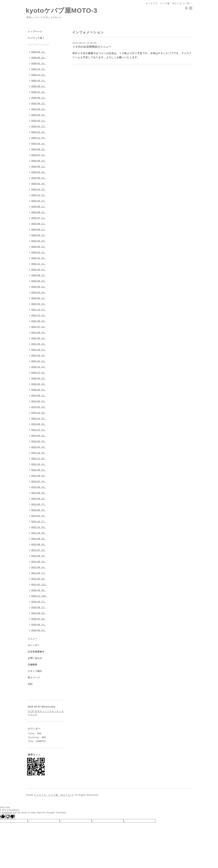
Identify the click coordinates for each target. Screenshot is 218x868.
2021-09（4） (39, 321)
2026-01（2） (39, 63)
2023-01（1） (39, 252)
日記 (30, 684)
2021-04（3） (39, 344)
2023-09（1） (39, 207)
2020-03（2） (39, 390)
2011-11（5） (39, 527)
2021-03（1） (39, 350)
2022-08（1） (39, 275)
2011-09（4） (39, 539)
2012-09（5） (39, 470)
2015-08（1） (39, 395)
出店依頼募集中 (36, 652)
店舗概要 (33, 665)
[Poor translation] (10, 816)
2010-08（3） (39, 613)
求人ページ (34, 678)
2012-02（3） (39, 510)
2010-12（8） (39, 590)
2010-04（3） (39, 630)
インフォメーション (39, 45)
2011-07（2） (39, 550)
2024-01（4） (39, 184)
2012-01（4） (39, 516)
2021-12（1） (39, 310)
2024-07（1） (39, 155)
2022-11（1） (39, 264)
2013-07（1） (39, 430)
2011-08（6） (39, 544)
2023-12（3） (39, 189)
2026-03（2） (39, 58)
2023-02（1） (39, 247)
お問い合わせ (35, 658)
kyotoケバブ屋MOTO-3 (62, 10)
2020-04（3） (39, 384)
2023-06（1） (39, 224)
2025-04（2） (39, 109)
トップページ (35, 32)
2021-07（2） (39, 327)
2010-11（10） (39, 596)
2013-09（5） (39, 424)
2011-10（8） (39, 533)
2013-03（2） (39, 436)
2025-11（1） (39, 75)
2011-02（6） (39, 579)
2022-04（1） (39, 287)
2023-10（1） (39, 201)
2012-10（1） (39, 464)
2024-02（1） (39, 178)
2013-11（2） (39, 418)
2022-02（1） (39, 298)
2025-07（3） (39, 92)
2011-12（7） (39, 521)
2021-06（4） (39, 332)
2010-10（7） (39, 602)
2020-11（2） (39, 373)
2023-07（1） (39, 218)
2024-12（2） (39, 132)
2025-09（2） (39, 86)
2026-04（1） (39, 52)
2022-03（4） (39, 292)
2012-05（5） (39, 493)
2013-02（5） (39, 441)
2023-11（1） (39, 195)
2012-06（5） (39, 487)
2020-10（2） (39, 378)
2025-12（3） (39, 69)
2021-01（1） (39, 361)
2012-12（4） (39, 453)
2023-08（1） (39, 212)
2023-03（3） (39, 241)
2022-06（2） (39, 281)
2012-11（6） (39, 458)
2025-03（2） (39, 115)
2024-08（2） (39, 149)
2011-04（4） (39, 567)
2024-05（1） (39, 166)
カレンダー (34, 645)
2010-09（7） (39, 607)
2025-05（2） (39, 103)
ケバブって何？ (36, 38)
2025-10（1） (39, 81)
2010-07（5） (39, 619)
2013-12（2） (39, 413)
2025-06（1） (39, 98)
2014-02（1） (39, 401)
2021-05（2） (39, 338)
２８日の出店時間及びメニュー (92, 47)
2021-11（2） (39, 315)
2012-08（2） (39, 476)
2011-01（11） (39, 584)
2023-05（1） (39, 229)
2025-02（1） (39, 121)
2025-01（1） (39, 126)
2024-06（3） (39, 161)
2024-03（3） (39, 172)
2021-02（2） (39, 355)
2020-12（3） (39, 367)
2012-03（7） (39, 504)
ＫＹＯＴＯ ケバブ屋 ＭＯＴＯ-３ (54, 795)
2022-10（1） (39, 270)
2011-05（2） (39, 562)
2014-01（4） (39, 407)
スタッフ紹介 (35, 671)
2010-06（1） (39, 625)
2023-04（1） (39, 235)
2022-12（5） (39, 258)
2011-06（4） (39, 556)
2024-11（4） (39, 138)
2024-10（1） (39, 144)
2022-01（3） (39, 304)
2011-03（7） (39, 573)
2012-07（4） (39, 481)
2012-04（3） (39, 499)
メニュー (33, 639)
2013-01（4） (39, 447)
